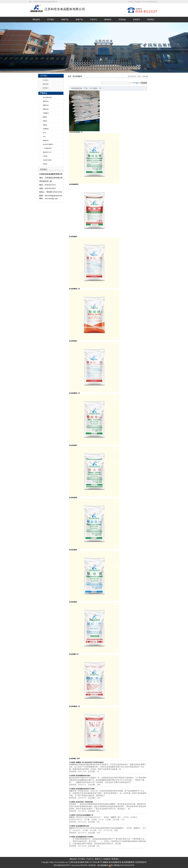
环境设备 (122, 20)
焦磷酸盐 (46, 129)
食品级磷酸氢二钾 (74, 706)
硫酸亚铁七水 (47, 152)
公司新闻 (72, 837)
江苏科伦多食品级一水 (76, 132)
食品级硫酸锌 (73, 445)
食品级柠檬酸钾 (48, 144)
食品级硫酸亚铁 (115, 862)
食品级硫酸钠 (73, 341)
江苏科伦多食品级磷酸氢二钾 (84, 815)
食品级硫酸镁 (73, 550)
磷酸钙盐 (46, 109)
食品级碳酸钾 (73, 237)
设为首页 (131, 2)
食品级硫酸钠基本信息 (82, 826)
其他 (44, 133)
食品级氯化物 (47, 97)
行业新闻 (72, 762)
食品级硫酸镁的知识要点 (83, 776)
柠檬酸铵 (105, 862)
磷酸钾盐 (46, 101)
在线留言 (137, 20)
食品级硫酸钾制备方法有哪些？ (85, 837)
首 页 (139, 76)
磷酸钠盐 (46, 105)
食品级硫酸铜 (73, 498)
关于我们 (51, 20)
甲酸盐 (45, 164)
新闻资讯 (108, 20)
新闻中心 (98, 859)
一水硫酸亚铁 (47, 148)
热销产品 (65, 20)
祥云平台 (84, 865)
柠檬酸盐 (46, 113)
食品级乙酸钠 (47, 160)
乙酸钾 (45, 156)
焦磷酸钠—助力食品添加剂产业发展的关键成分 (90, 762)
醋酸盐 (45, 117)
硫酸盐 (45, 121)
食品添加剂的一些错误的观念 (84, 802)
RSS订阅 (143, 2)
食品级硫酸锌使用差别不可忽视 (85, 789)
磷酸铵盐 (46, 140)
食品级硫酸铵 (73, 602)
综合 (44, 137)
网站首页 (36, 20)
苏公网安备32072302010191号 (121, 865)
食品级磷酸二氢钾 (74, 759)
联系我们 (151, 20)
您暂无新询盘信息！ (153, 2)
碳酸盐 (45, 125)
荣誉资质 (46, 84)
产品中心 (94, 20)
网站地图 (137, 2)
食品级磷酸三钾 (74, 654)
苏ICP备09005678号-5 (62, 865)
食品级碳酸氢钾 (74, 184)
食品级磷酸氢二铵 (74, 289)
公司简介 (46, 80)
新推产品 (79, 20)
